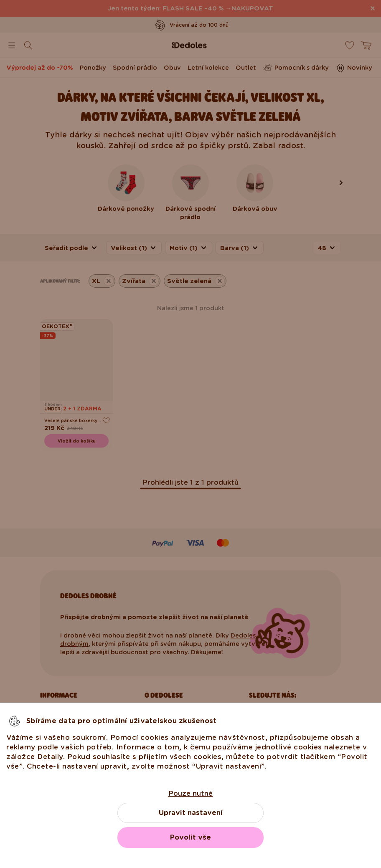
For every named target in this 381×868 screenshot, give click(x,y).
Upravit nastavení (191, 813)
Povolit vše (190, 837)
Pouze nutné (190, 793)
